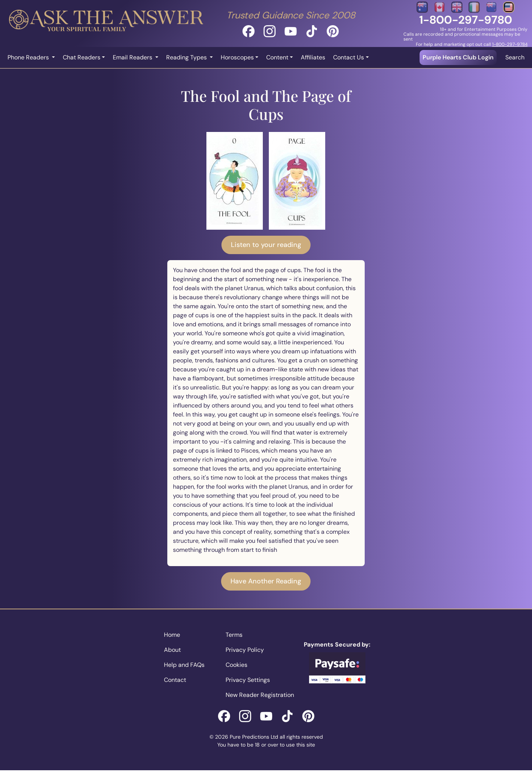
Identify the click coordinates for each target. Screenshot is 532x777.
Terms (234, 635)
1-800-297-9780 (466, 20)
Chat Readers (82, 57)
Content (277, 57)
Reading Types (187, 57)
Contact (175, 680)
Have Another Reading (266, 581)
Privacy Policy (245, 650)
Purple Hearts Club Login (458, 57)
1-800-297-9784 (510, 44)
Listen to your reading (266, 245)
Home (172, 635)
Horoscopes (237, 57)
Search (515, 57)
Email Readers (133, 57)
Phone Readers (29, 57)
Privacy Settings (248, 680)
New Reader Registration (260, 695)
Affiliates (313, 57)
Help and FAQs (184, 665)
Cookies (236, 665)
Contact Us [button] (349, 57)
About (172, 650)
